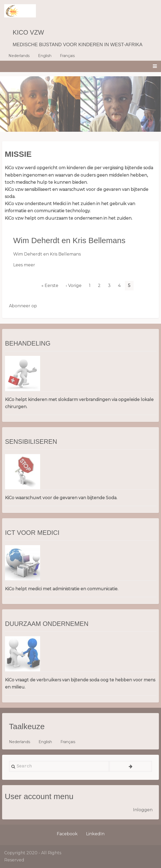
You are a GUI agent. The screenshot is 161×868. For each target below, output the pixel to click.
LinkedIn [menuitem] (95, 834)
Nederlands (19, 56)
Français (67, 56)
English (45, 56)
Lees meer (24, 265)
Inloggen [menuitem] (143, 810)
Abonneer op (23, 306)
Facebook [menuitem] (67, 834)
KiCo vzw (28, 32)
